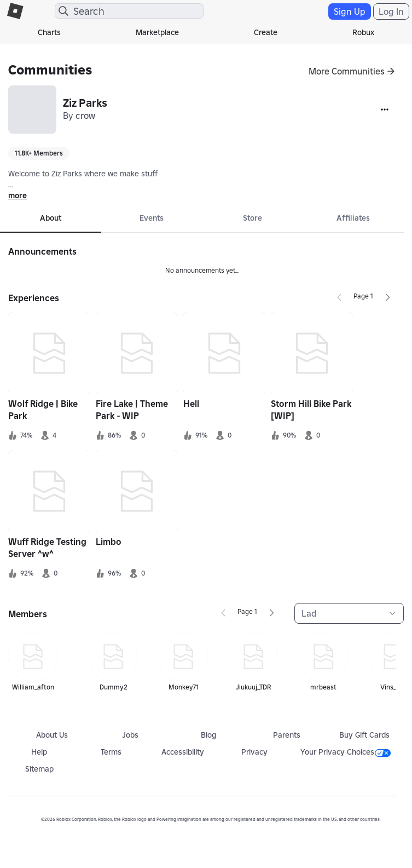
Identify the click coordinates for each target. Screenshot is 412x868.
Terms (111, 752)
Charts (49, 32)
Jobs (130, 735)
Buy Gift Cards (364, 735)
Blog (208, 735)
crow (85, 116)
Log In (391, 12)
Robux (363, 32)
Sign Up (350, 12)
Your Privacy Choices (346, 752)
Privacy (254, 752)
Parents (287, 735)
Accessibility (183, 752)
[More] (385, 110)
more (18, 196)
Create (266, 32)
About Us (52, 735)
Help (39, 752)
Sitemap (39, 769)
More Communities (347, 71)
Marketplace (157, 32)
